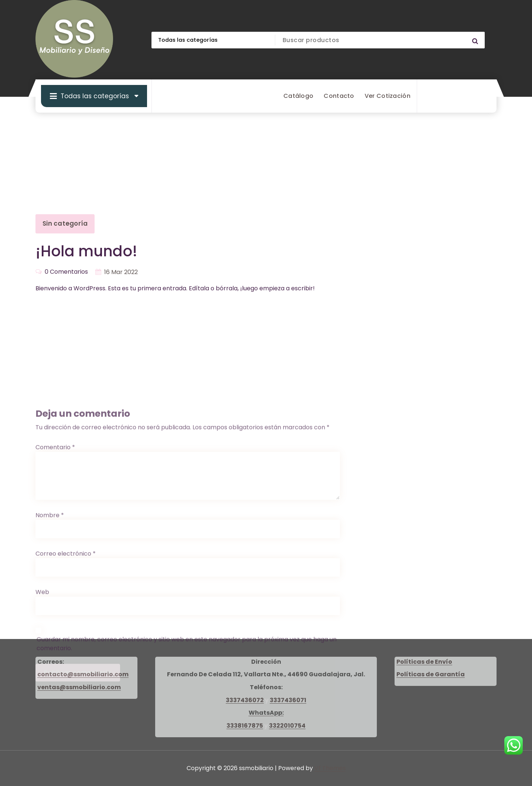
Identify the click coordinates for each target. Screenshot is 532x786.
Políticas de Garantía (431, 674)
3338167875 (245, 726)
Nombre (50, 643)
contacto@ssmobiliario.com (83, 674)
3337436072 (245, 700)
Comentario (55, 575)
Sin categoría (65, 223)
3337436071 (288, 700)
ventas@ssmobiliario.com (79, 687)
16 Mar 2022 (121, 272)
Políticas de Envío (424, 662)
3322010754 (287, 726)
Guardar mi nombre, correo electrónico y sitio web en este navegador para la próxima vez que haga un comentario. (187, 771)
